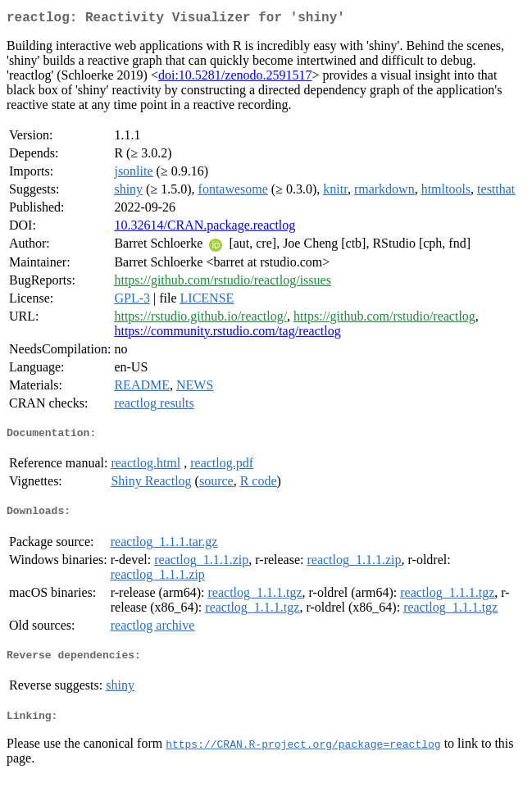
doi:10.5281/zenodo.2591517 (235, 78)
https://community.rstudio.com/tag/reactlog (227, 334)
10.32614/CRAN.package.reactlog (205, 228)
